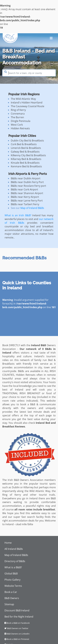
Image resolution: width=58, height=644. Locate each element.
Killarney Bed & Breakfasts (26, 159)
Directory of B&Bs (15, 561)
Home (8, 543)
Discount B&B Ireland (17, 610)
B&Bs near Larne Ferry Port (27, 201)
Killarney (29, 487)
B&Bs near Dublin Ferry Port (27, 182)
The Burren (17, 117)
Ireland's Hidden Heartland (27, 103)
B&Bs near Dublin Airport (26, 178)
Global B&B (11, 574)
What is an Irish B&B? (18, 215)
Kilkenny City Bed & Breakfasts (28, 155)
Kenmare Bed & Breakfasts (26, 166)
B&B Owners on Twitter (16, 628)
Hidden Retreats (20, 128)
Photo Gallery (12, 580)
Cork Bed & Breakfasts (24, 144)
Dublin (16, 487)
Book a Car (11, 592)
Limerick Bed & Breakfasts (26, 148)
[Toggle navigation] (51, 38)
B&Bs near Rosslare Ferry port (28, 186)
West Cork (17, 125)
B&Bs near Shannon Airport (27, 193)
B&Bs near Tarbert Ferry (25, 204)
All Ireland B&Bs (14, 549)
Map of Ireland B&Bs (32, 208)
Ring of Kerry (18, 110)
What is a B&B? (13, 567)
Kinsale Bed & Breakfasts (25, 163)
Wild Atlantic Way (40, 491)
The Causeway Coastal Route (28, 106)
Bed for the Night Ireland (19, 617)
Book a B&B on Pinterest (17, 639)
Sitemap (9, 604)
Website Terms (13, 586)
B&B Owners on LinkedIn (17, 634)
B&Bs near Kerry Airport (25, 197)
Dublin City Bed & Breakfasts (27, 141)
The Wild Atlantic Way (23, 99)
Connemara (18, 114)
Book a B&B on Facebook (17, 623)
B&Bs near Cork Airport (24, 189)
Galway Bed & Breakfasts (25, 152)
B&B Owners (12, 598)
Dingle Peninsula (21, 121)
